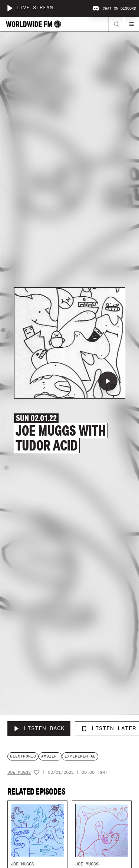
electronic (23, 756)
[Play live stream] (10, 8)
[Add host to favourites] (37, 772)
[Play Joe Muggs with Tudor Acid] (108, 381)
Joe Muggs (19, 773)
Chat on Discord (114, 9)
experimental (80, 756)
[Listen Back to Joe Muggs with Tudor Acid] (39, 729)
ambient (50, 756)
